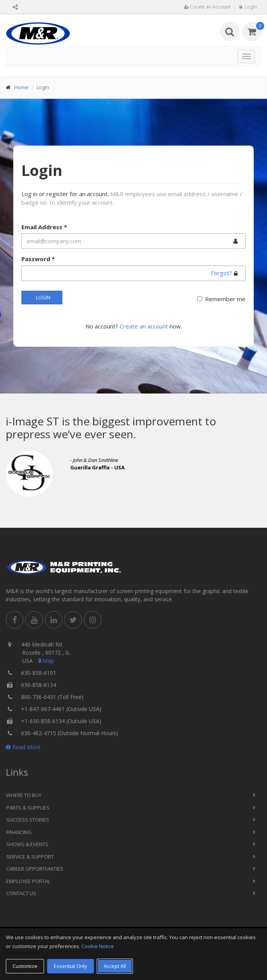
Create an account (144, 326)
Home (21, 87)
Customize (25, 966)
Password (38, 259)
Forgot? (221, 273)
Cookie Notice (98, 946)
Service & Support (30, 857)
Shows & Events (27, 844)
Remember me (225, 299)
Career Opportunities (35, 869)
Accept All (115, 966)
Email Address (44, 227)
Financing (19, 832)
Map (45, 661)
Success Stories (28, 820)
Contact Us (21, 893)
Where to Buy (24, 795)
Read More (23, 747)
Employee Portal (28, 881)
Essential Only (71, 966)
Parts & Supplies (28, 808)
